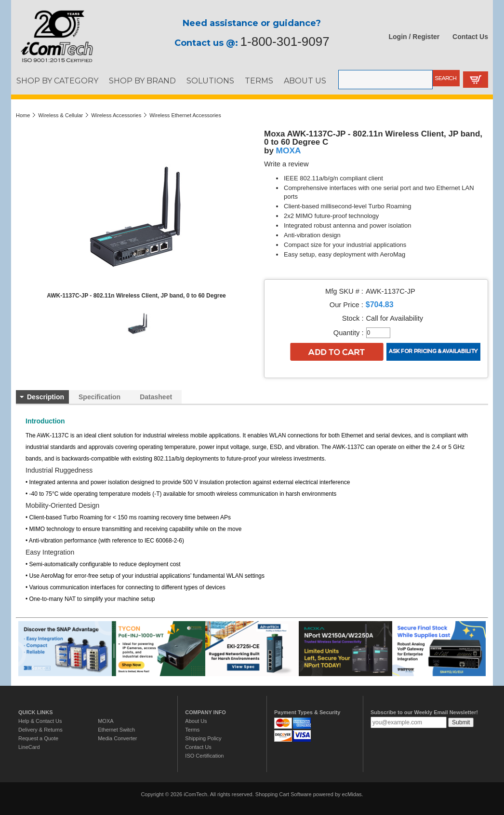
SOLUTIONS (210, 81)
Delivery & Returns (40, 730)
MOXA (289, 150)
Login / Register (414, 37)
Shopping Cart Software (284, 794)
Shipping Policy (203, 738)
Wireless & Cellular (60, 115)
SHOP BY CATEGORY (57, 81)
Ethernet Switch (116, 730)
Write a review (286, 164)
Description (46, 397)
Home (23, 115)
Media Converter (117, 738)
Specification (99, 397)
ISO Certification (204, 756)
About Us (196, 721)
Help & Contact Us (40, 721)
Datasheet (156, 397)
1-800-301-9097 (285, 41)
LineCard (29, 747)
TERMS (259, 81)
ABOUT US (305, 81)
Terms (192, 730)
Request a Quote (38, 738)
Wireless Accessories (116, 115)
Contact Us (470, 37)
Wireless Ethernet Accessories (185, 115)
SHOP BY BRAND (142, 81)
